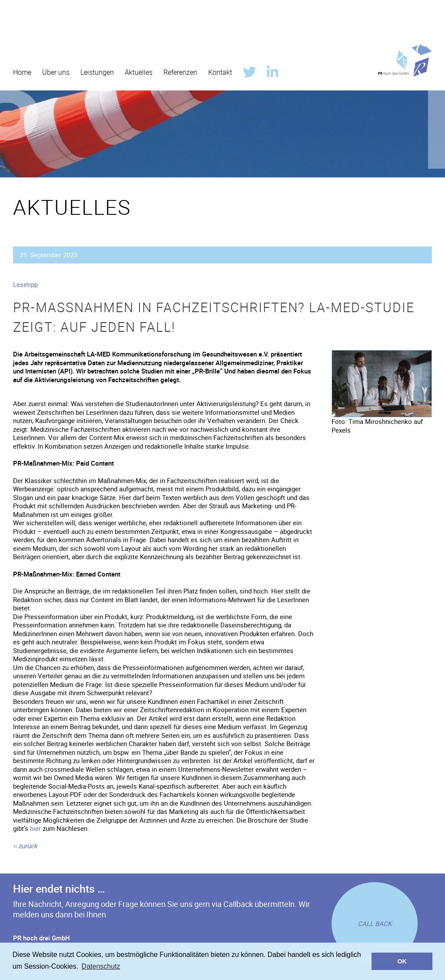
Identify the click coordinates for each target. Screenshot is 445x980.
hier (35, 828)
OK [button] (402, 961)
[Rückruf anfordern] (375, 923)
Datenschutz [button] (101, 966)
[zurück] (25, 846)
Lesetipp (25, 284)
